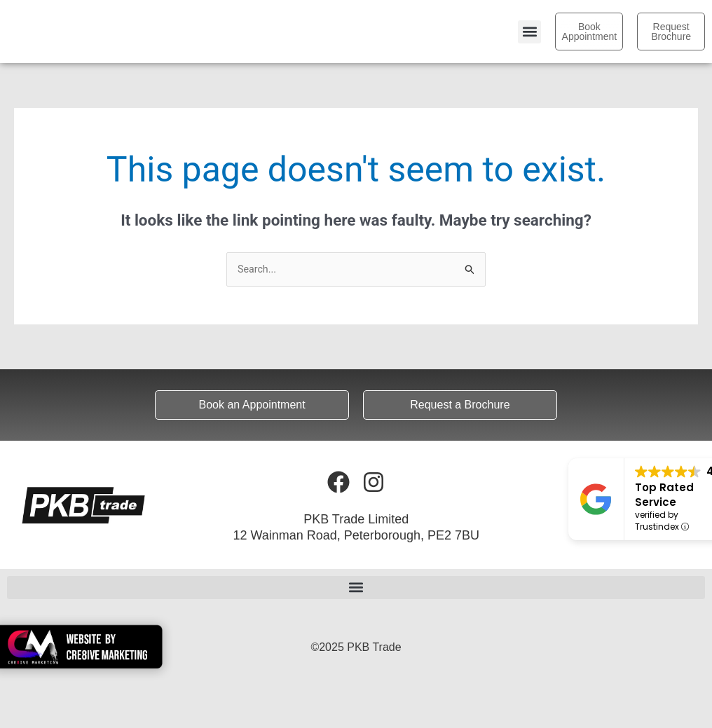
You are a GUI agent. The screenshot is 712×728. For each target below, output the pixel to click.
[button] (529, 32)
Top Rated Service (664, 495)
